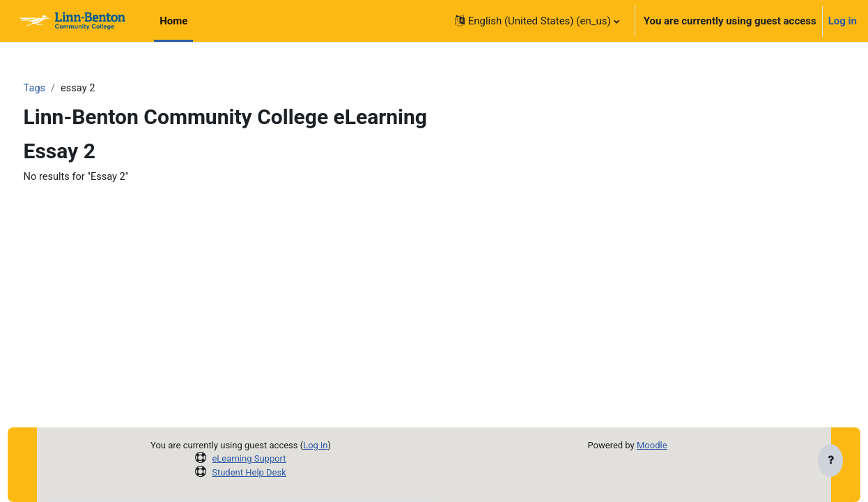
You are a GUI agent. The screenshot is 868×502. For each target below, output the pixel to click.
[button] (537, 21)
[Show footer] (830, 462)
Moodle (652, 445)
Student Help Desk (249, 472)
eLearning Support (249, 458)
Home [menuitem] (173, 21)
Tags (61, 89)
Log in (843, 21)
